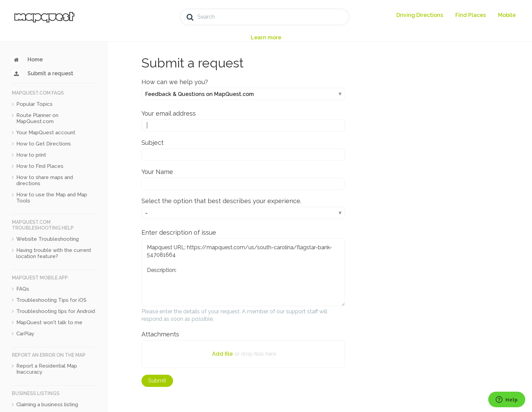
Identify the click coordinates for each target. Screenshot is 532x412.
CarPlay (25, 334)
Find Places (471, 15)
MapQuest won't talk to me (49, 322)
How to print (31, 155)
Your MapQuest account (46, 133)
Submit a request (50, 73)
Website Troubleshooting (47, 239)
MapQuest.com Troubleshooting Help (43, 225)
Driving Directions (420, 15)
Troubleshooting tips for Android (56, 311)
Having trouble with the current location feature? (54, 253)
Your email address (169, 113)
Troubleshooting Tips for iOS (51, 300)
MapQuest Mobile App (40, 278)
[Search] (265, 17)
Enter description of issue (179, 232)
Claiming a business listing (47, 405)
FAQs (23, 289)
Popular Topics (34, 104)
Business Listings (36, 393)
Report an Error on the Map (49, 355)
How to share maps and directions (45, 180)
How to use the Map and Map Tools (52, 198)
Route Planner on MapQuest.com (37, 118)
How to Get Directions (44, 144)
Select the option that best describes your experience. (221, 201)
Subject (153, 143)
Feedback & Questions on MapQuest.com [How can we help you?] (199, 94)
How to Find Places (40, 166)
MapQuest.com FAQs (38, 93)
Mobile (507, 15)
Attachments (160, 334)
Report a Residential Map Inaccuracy (47, 369)
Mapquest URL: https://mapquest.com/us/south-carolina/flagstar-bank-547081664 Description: (243, 272)
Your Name (157, 172)
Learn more (266, 37)
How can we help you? (175, 82)
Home (35, 60)
